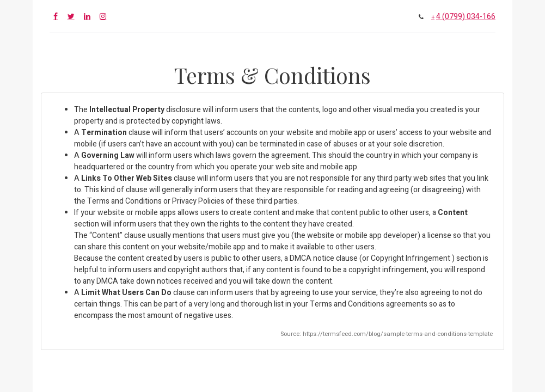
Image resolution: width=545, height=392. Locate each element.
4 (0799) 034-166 (466, 17)
